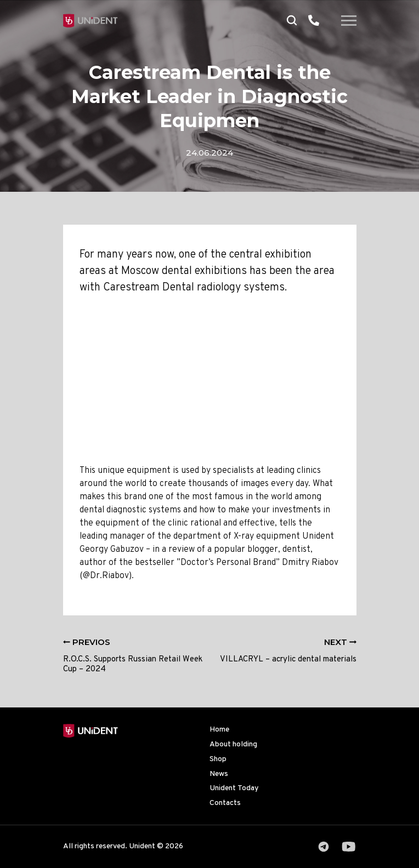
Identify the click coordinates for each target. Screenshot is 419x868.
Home (219, 730)
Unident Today (234, 788)
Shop (218, 759)
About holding (233, 744)
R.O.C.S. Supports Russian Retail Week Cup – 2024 (133, 656)
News (219, 774)
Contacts (225, 803)
